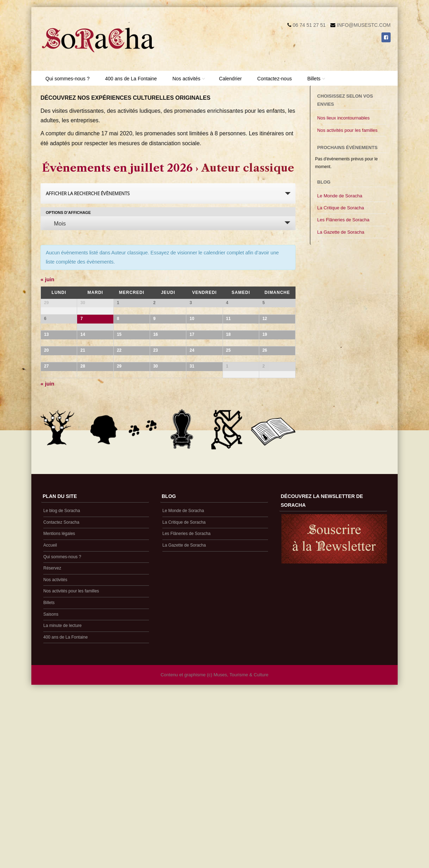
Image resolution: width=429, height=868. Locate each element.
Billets (314, 79)
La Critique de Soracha (341, 208)
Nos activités (186, 79)
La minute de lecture (63, 802)
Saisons (51, 790)
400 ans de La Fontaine (131, 79)
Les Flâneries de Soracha (343, 220)
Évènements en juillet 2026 (117, 168)
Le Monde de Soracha (340, 196)
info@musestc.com (364, 25)
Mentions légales (59, 710)
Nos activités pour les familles (347, 130)
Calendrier (231, 79)
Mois (56, 223)
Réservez (52, 744)
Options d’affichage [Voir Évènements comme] (68, 213)
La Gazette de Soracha (341, 232)
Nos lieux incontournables (344, 118)
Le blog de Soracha (62, 687)
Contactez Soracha (61, 698)
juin (47, 279)
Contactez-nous (274, 79)
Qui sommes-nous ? (67, 79)
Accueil (50, 721)
